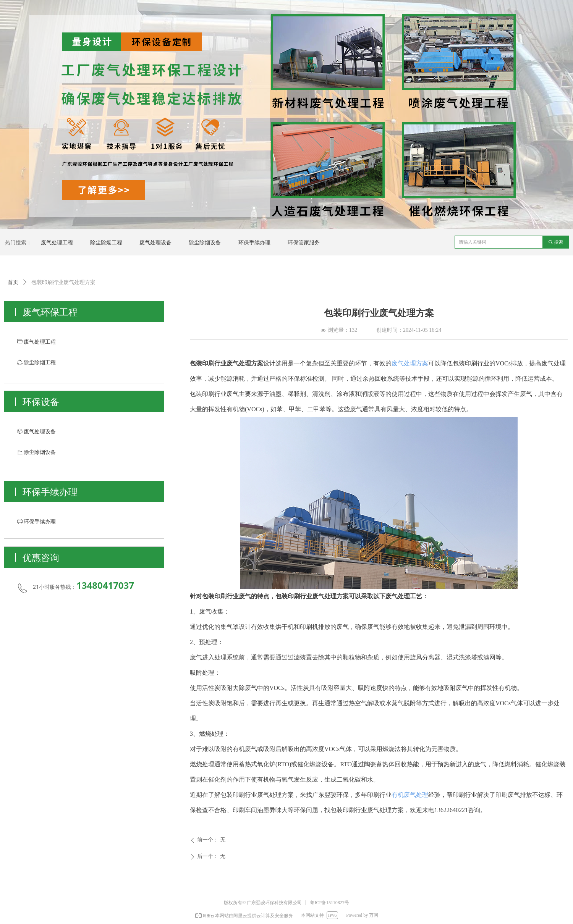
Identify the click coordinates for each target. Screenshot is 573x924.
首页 (13, 282)
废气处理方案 (410, 363)
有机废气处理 (410, 795)
